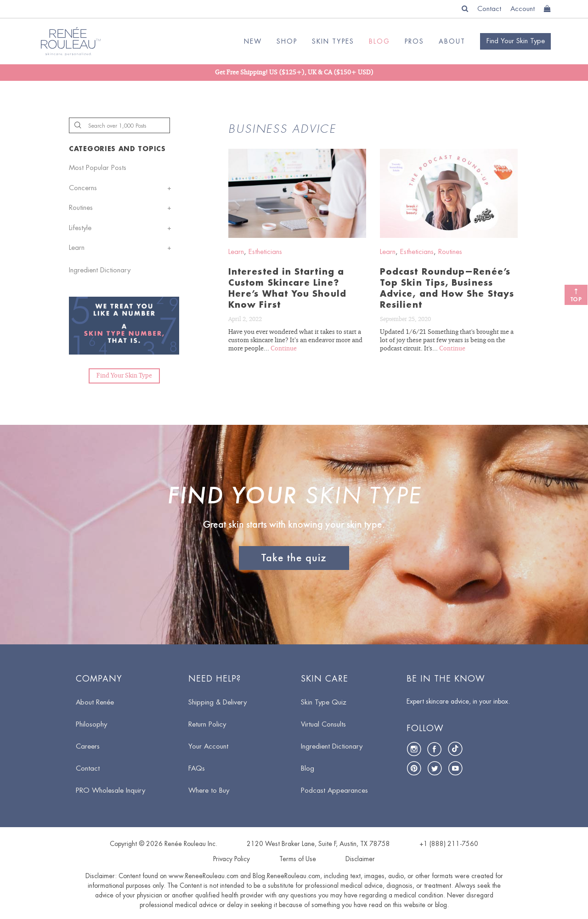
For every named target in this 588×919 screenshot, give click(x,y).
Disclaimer (360, 859)
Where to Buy (209, 791)
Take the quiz (294, 558)
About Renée (95, 702)
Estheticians (265, 252)
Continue (284, 349)
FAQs (197, 769)
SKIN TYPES (333, 41)
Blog (308, 769)
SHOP (287, 41)
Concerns (83, 188)
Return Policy (207, 724)
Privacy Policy (232, 859)
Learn (77, 248)
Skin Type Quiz (324, 702)
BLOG (379, 41)
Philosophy (91, 724)
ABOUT (452, 41)
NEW (253, 41)
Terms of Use (298, 859)
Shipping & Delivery (218, 702)
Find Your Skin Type (124, 376)
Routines (81, 208)
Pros (414, 41)
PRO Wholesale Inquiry (110, 791)
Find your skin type (516, 41)
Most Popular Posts (98, 168)
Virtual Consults (323, 724)
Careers (88, 747)
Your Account (208, 747)
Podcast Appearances (334, 791)
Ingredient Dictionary (100, 270)
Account (523, 9)
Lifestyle (80, 228)
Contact (489, 9)
